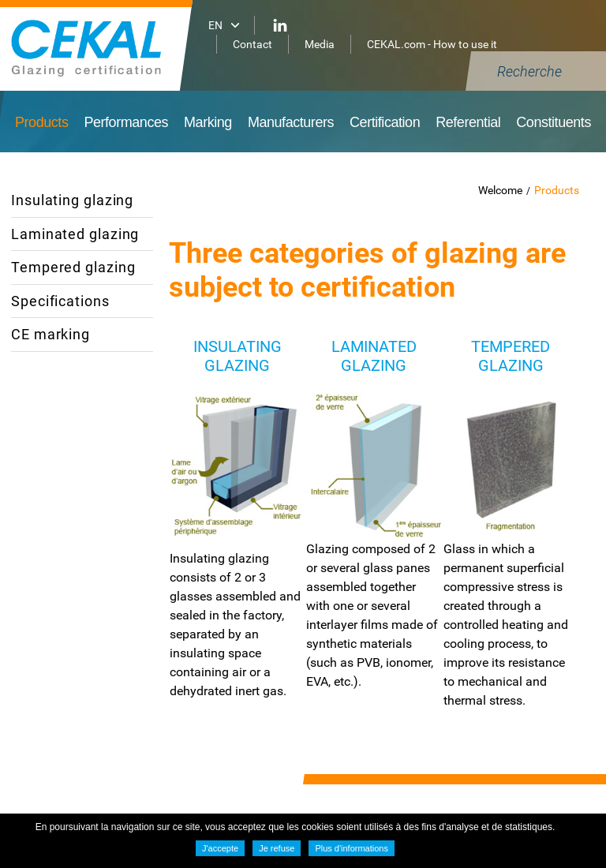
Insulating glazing (72, 200)
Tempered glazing (73, 267)
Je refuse (277, 848)
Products (557, 190)
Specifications (60, 301)
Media (320, 44)
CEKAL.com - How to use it (432, 44)
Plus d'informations (352, 848)
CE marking (50, 334)
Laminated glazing (75, 234)
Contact (252, 44)
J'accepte (220, 848)
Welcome (500, 190)
